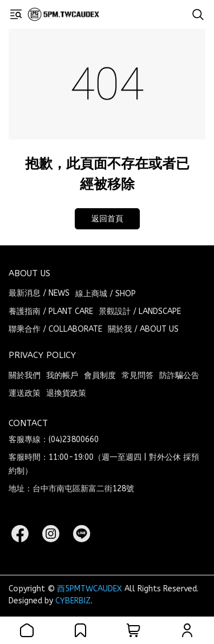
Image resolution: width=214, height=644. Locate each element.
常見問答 (138, 375)
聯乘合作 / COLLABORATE (55, 329)
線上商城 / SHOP (106, 294)
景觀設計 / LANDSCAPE (140, 311)
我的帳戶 (62, 375)
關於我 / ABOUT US (143, 329)
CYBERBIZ (73, 601)
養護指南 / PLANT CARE (51, 311)
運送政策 (25, 393)
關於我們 (25, 375)
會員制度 (100, 375)
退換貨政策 (66, 393)
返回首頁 (107, 219)
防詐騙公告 (179, 375)
